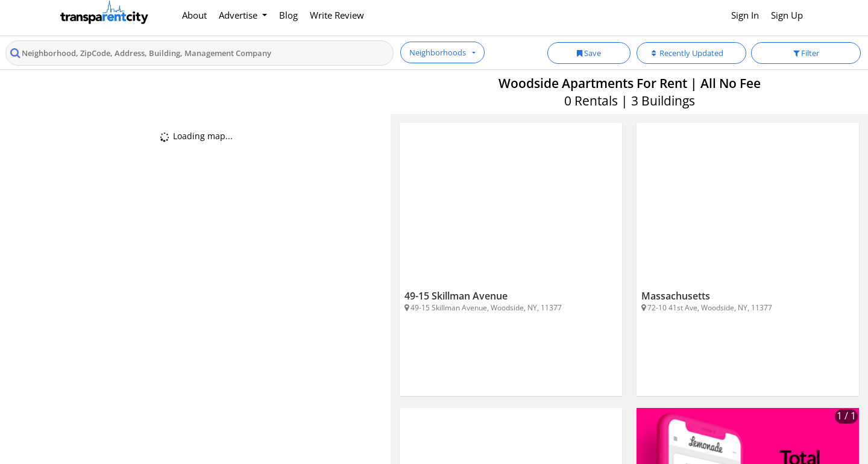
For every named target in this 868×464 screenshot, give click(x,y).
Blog (288, 15)
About (194, 15)
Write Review (337, 15)
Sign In (745, 15)
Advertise (239, 15)
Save (589, 53)
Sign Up (787, 15)
